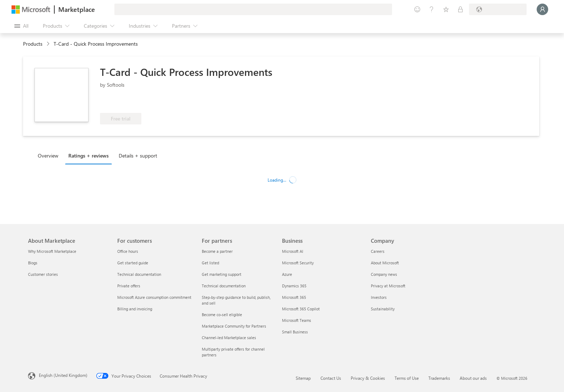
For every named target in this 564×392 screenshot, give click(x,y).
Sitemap (303, 378)
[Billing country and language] (498, 9)
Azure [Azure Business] (287, 274)
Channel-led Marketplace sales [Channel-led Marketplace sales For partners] (229, 338)
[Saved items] (446, 9)
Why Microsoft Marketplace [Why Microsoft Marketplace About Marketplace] (52, 251)
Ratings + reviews (88, 156)
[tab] (50, 155)
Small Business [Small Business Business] (295, 332)
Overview (48, 156)
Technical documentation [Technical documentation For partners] (224, 286)
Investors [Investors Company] (379, 297)
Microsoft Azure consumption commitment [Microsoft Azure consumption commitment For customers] (154, 297)
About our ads (473, 378)
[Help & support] (432, 9)
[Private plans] (460, 9)
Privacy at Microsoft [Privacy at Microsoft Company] (388, 286)
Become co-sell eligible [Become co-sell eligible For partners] (222, 314)
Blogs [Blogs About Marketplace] (33, 263)
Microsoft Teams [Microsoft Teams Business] (297, 320)
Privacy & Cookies (368, 378)
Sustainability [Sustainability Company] (383, 309)
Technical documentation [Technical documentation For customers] (139, 274)
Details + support (138, 156)
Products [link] (33, 44)
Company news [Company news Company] (384, 274)
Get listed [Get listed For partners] (210, 263)
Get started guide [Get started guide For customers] (133, 263)
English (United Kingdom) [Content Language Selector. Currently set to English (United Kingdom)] (63, 375)
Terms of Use (407, 378)
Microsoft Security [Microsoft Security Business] (298, 263)
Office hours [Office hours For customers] (128, 251)
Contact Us (331, 378)
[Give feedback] (417, 9)
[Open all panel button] (21, 26)
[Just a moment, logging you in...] (542, 9)
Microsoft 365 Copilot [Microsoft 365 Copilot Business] (301, 309)
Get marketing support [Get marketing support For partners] (222, 274)
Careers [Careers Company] (378, 251)
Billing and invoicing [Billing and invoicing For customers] (135, 309)
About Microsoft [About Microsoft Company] (385, 263)
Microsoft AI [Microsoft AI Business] (293, 251)
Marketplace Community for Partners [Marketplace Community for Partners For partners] (234, 326)
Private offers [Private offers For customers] (129, 286)
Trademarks (439, 378)
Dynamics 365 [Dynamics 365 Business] (294, 286)
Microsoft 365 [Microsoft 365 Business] (294, 297)
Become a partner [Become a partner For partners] (217, 251)
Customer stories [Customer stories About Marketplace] (43, 274)
